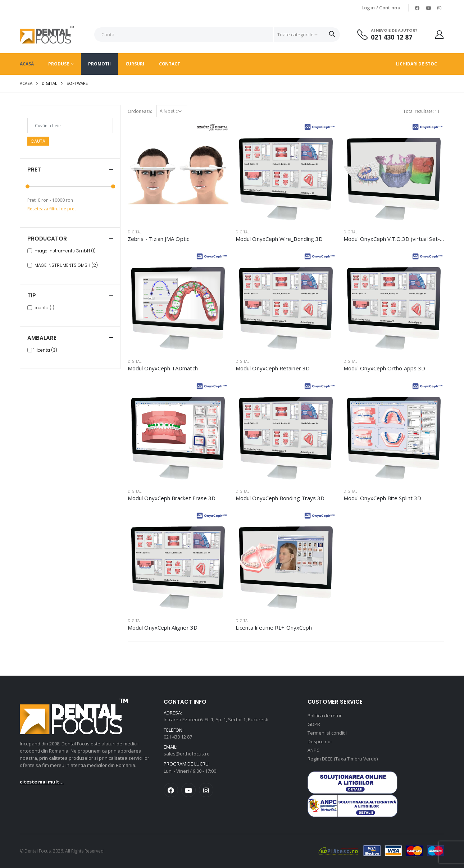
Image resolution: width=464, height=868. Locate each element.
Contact (170, 64)
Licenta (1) (44, 308)
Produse (58, 64)
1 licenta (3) (45, 350)
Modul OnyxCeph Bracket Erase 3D (172, 498)
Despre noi (320, 741)
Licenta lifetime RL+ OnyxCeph (274, 627)
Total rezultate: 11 (422, 111)
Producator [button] (47, 239)
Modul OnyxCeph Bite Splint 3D (382, 498)
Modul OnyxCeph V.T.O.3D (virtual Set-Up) (396, 239)
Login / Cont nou (381, 8)
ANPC (313, 750)
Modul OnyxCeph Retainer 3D (273, 368)
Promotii (99, 64)
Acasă (27, 64)
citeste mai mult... (42, 782)
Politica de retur (325, 716)
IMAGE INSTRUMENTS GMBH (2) (66, 265)
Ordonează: (140, 111)
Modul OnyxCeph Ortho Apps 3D (384, 368)
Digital (49, 83)
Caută (38, 141)
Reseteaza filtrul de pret (52, 209)
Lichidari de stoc (417, 64)
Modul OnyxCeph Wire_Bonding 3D (279, 239)
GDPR (314, 724)
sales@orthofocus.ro (187, 754)
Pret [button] (34, 170)
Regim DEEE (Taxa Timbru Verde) (343, 759)
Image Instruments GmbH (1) (65, 251)
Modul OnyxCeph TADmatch (163, 368)
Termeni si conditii (327, 733)
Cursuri (135, 64)
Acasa (26, 83)
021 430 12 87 (392, 37)
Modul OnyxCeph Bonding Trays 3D (280, 498)
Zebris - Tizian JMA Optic (158, 239)
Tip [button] (32, 295)
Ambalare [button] (42, 338)
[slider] (28, 186)
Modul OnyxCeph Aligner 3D (163, 627)
